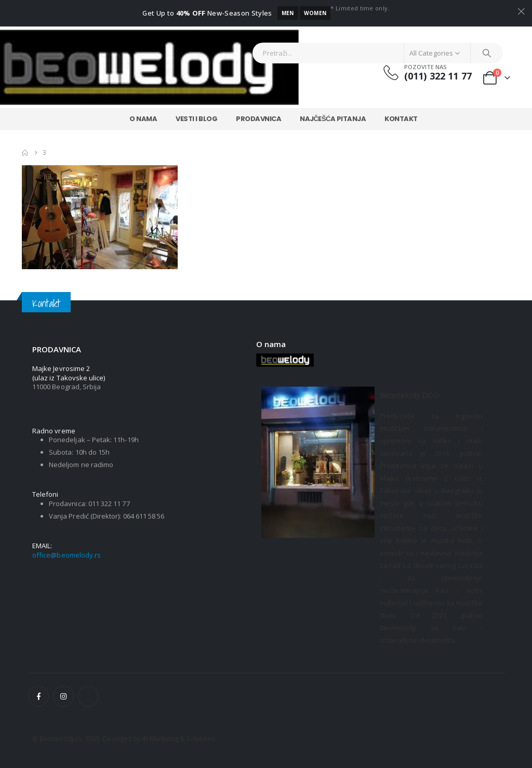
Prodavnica (258, 119)
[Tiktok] (88, 696)
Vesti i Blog (196, 119)
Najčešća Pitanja (333, 119)
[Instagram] (63, 696)
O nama (143, 119)
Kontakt (401, 119)
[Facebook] (38, 696)
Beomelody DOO (410, 395)
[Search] (487, 53)
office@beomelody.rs (66, 555)
